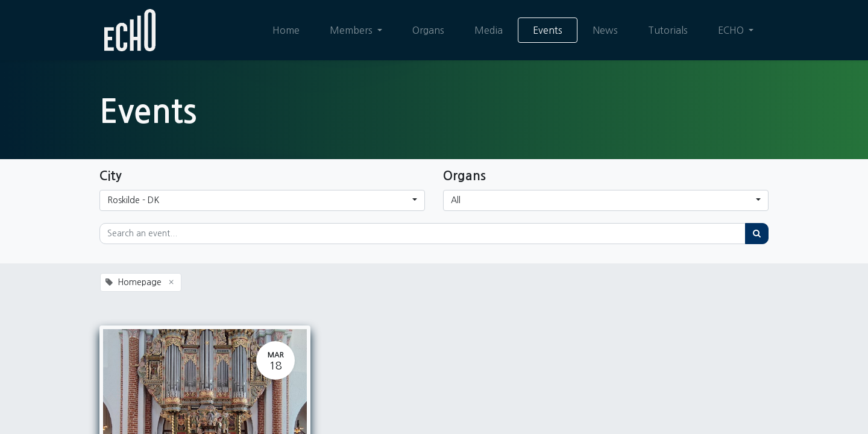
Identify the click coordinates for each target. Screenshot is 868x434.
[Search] (757, 234)
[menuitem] (286, 30)
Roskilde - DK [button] (133, 200)
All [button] (456, 200)
